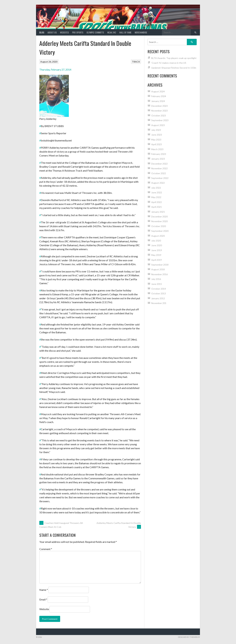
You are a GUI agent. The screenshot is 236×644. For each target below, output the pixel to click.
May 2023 (156, 140)
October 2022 (159, 173)
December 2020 (159, 216)
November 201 (159, 303)
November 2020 (159, 221)
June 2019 (157, 250)
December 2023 (159, 106)
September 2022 (160, 178)
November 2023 (159, 111)
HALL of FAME (125, 32)
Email (43, 599)
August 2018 (158, 269)
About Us (52, 32)
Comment (46, 549)
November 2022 (159, 168)
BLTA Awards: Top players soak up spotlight (174, 58)
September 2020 (160, 231)
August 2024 (158, 91)
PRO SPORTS (78, 32)
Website (44, 609)
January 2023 (158, 159)
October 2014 (159, 289)
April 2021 (157, 207)
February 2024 (159, 96)
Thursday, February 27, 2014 (55, 69)
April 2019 (157, 260)
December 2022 (159, 164)
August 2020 (158, 236)
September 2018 (160, 265)
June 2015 (157, 284)
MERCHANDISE (141, 32)
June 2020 (157, 245)
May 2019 (156, 255)
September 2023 (160, 120)
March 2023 (157, 149)
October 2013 (159, 293)
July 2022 (156, 188)
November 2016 (159, 274)
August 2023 (158, 125)
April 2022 (157, 202)
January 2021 (158, 212)
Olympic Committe (95, 32)
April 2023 (157, 144)
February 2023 (159, 154)
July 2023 (156, 130)
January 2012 (158, 298)
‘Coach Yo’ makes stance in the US (169, 63)
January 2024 (158, 101)
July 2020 (156, 241)
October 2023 (159, 115)
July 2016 (156, 279)
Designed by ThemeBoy (189, 637)
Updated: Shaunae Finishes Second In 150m (174, 68)
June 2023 (157, 135)
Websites (64, 32)
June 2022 (157, 192)
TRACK (136, 62)
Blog (42, 32)
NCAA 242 (112, 32)
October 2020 (159, 226)
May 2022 (156, 197)
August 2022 (158, 183)
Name (44, 590)
